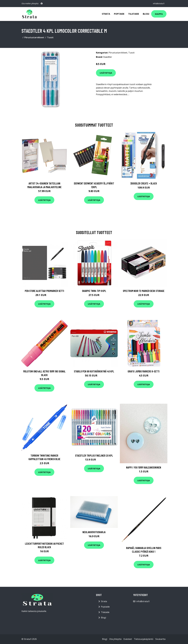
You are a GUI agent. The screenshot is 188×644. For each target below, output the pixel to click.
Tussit (50, 37)
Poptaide (119, 14)
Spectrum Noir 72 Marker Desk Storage (144, 291)
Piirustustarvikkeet (34, 37)
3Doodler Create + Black (144, 183)
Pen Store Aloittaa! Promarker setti (44, 291)
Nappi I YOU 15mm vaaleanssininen (144, 467)
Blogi (146, 14)
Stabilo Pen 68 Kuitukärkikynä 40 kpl (94, 371)
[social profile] (42, 4)
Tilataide (134, 14)
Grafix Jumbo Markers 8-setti (144, 371)
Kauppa (159, 14)
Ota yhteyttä (115, 639)
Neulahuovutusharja (94, 532)
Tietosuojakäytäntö (144, 639)
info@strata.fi (159, 3)
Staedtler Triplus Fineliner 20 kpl (94, 455)
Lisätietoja (106, 73)
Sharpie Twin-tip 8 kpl (94, 291)
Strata (106, 14)
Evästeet (128, 639)
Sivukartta (160, 639)
